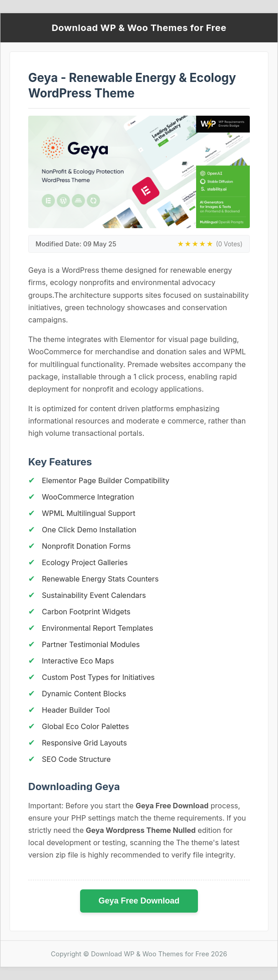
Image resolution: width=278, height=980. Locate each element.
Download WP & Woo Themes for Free (139, 28)
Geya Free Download (139, 901)
